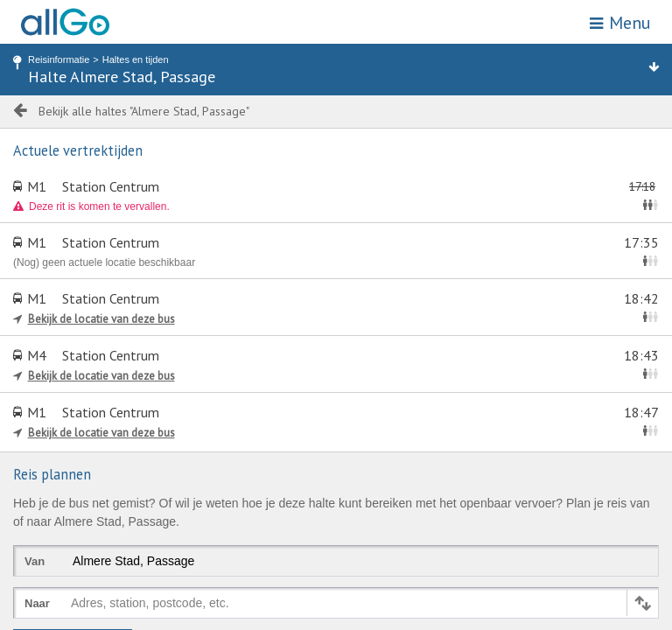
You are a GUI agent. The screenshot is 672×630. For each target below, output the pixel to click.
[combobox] (74, 606)
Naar (37, 603)
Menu (620, 23)
